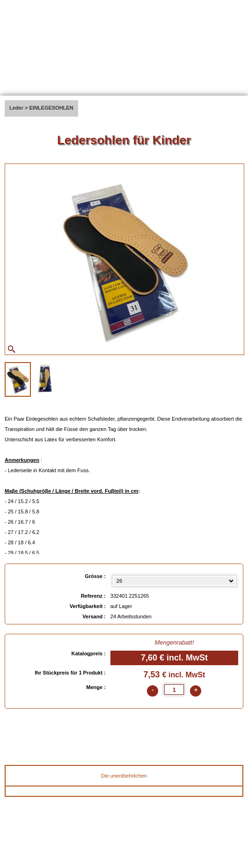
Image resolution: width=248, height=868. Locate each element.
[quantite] (174, 690)
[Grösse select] (174, 581)
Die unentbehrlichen (124, 776)
